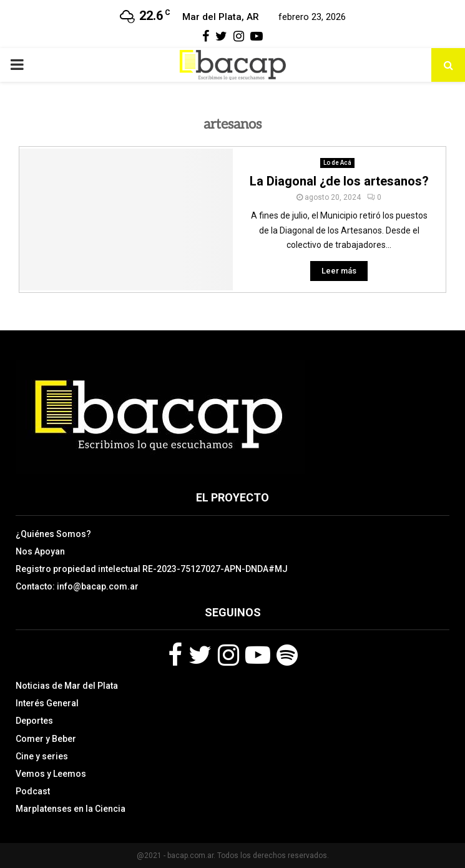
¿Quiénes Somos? (53, 534)
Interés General (47, 703)
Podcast (33, 791)
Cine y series (42, 756)
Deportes (34, 721)
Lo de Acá (337, 163)
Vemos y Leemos (51, 774)
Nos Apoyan (40, 551)
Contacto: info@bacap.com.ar (77, 586)
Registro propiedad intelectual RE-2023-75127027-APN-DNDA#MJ (152, 569)
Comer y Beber (46, 739)
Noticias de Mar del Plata (67, 686)
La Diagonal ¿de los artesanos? (339, 181)
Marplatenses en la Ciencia (71, 809)
